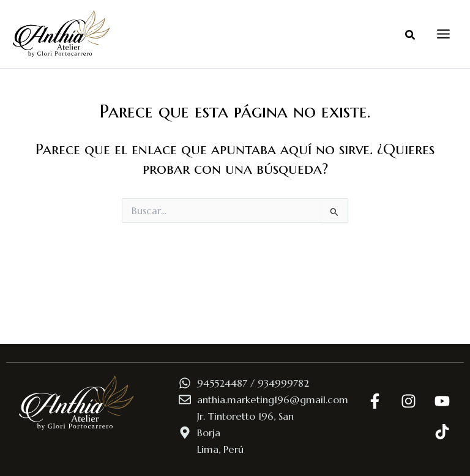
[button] (411, 35)
